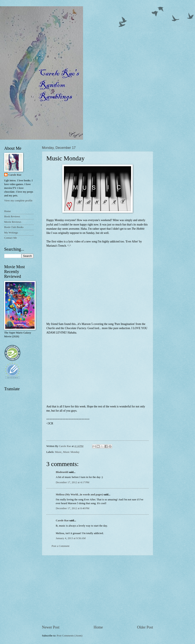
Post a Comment (60, 546)
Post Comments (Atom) (70, 636)
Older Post (145, 627)
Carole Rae (62, 520)
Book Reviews (12, 216)
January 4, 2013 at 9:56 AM (71, 538)
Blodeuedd (62, 472)
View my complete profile (18, 201)
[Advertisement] (97, 590)
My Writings (11, 233)
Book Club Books (14, 227)
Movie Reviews (13, 222)
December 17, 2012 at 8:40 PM (73, 508)
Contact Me (10, 238)
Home (98, 627)
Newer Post (51, 627)
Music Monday (71, 452)
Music (58, 452)
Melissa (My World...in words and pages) (79, 495)
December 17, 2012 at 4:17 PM (73, 482)
